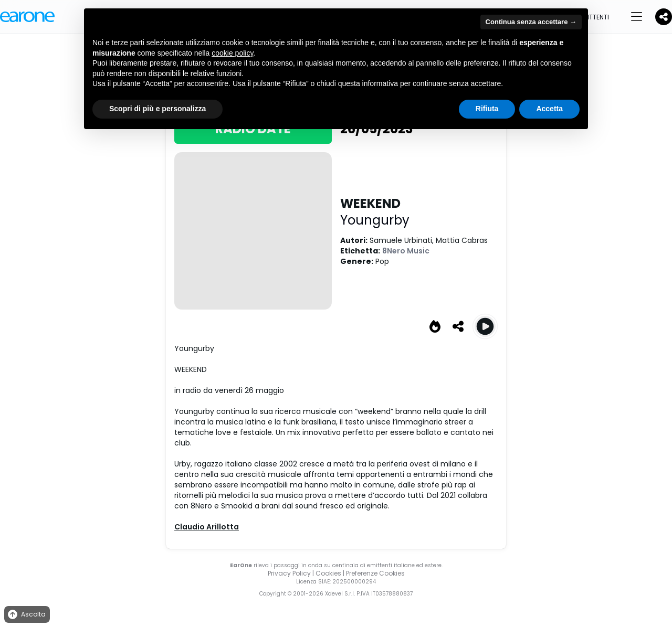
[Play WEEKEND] (485, 326)
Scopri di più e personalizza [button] (157, 109)
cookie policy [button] (232, 53)
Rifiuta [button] (487, 109)
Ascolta (26, 615)
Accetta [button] (549, 109)
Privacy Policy (289, 573)
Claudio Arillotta (207, 527)
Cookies (328, 573)
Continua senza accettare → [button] (531, 22)
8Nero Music (406, 251)
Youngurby (375, 220)
